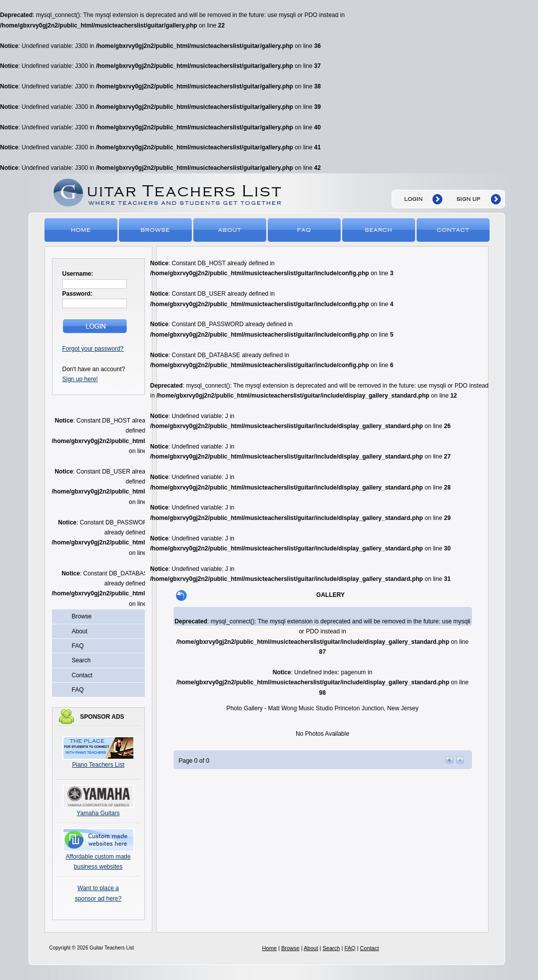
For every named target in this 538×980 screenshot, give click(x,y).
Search (379, 230)
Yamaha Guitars (98, 813)
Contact (454, 230)
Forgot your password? (93, 349)
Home (82, 230)
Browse (156, 230)
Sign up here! (80, 379)
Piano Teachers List (98, 765)
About (231, 230)
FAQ (305, 230)
